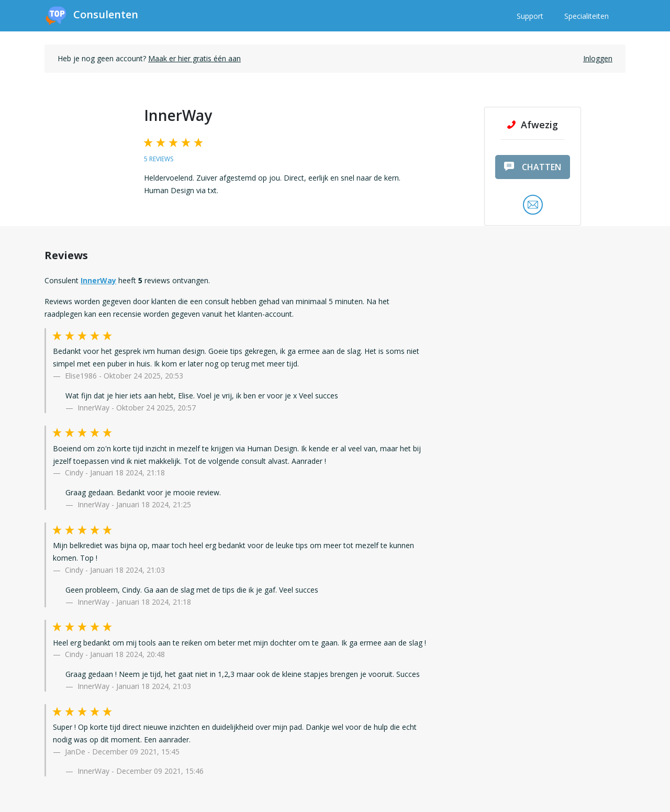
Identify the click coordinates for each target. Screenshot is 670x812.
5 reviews (159, 159)
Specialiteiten (587, 16)
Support (530, 16)
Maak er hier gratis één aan (194, 58)
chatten (533, 167)
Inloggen (598, 58)
